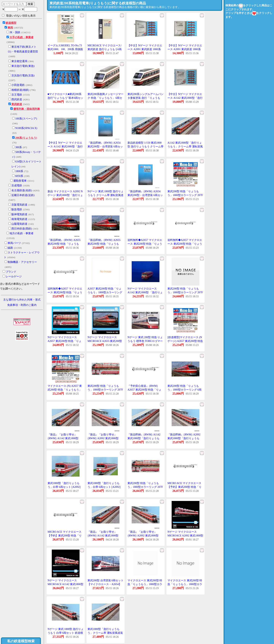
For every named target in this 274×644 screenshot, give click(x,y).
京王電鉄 (17, 95)
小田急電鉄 (18, 85)
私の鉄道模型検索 (21, 641)
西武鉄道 (17, 99)
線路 (10, 248)
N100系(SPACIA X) (26, 128)
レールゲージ (14, 277)
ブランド (11, 272)
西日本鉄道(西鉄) (22, 229)
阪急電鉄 (17, 209)
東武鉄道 (17, 104)
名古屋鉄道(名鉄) (22, 190)
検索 (30, 4)
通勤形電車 (20, 181)
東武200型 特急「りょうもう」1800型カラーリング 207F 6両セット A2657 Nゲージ (105, 390)
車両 (10, 28)
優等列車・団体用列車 (27, 109)
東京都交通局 (19, 61)
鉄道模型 (11, 23)
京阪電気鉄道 (19, 205)
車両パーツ (14, 243)
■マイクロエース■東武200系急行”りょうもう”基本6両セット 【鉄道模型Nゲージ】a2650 (65, 98)
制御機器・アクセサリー (22, 262)
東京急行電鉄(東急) (23, 66)
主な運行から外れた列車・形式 (22, 300)
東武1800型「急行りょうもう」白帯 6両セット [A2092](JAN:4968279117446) (104, 487)
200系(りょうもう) (26, 138)
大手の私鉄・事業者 (22, 37)
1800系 (19, 171)
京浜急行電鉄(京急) (23, 76)
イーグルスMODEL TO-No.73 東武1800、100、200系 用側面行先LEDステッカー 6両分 (65, 49)
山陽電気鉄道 (19, 224)
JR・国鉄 (15, 32)
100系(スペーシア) (26, 119)
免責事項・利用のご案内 (22, 305)
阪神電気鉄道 (19, 214)
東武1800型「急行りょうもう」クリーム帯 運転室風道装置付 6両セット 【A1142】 (105, 633)
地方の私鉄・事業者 (22, 233)
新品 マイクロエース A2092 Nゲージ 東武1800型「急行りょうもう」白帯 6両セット (65, 195)
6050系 (19, 176)
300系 (19, 147)
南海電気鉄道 (19, 219)
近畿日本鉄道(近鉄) (23, 195)
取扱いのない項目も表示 (19, 16)
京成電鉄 (17, 186)
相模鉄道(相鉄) (20, 90)
